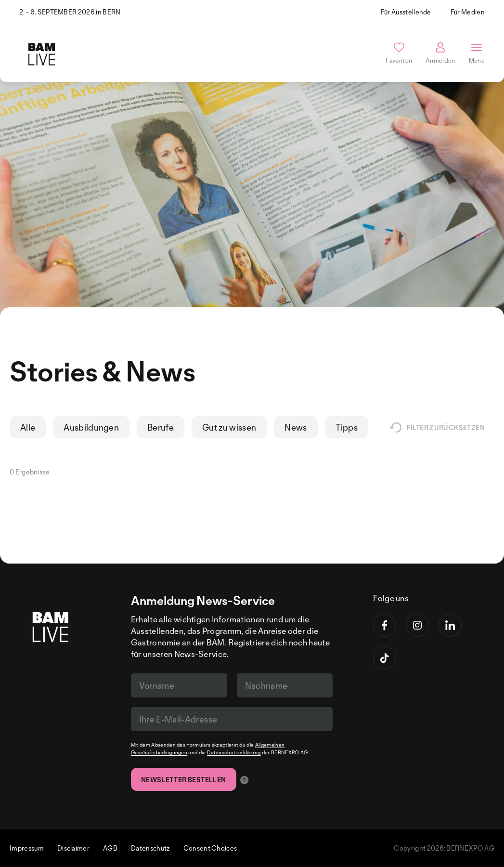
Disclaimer (73, 848)
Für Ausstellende (406, 12)
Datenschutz (150, 848)
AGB (110, 848)
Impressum (27, 848)
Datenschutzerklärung (234, 752)
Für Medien (468, 12)
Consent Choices (210, 848)
